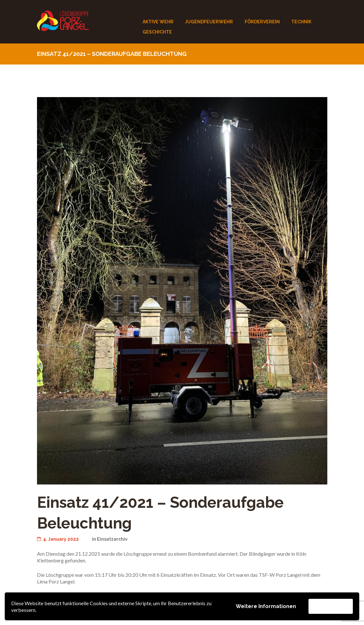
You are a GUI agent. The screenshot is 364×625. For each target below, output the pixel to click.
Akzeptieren (331, 606)
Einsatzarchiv (113, 539)
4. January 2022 (58, 539)
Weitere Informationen (266, 606)
